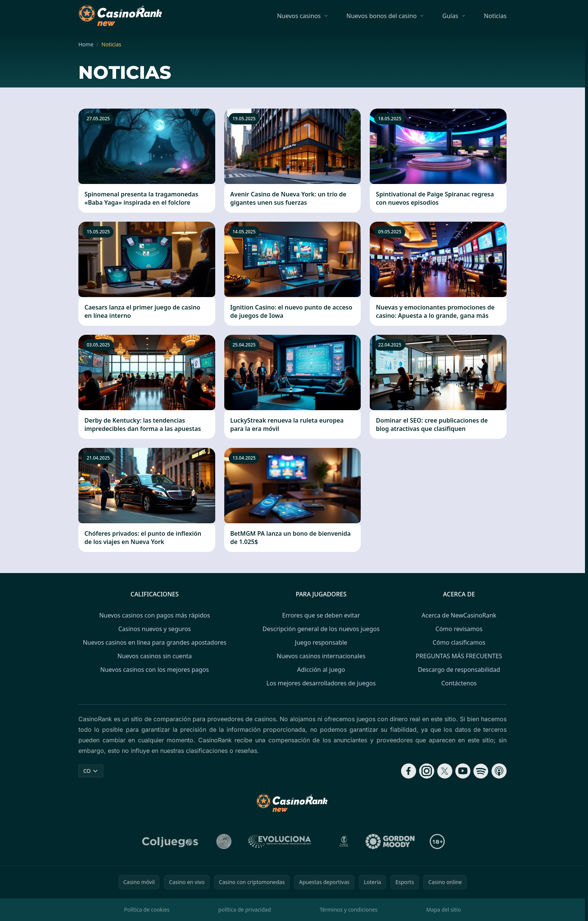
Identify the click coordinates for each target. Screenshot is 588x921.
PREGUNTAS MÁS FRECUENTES (459, 656)
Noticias (495, 16)
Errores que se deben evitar (321, 615)
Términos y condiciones (349, 910)
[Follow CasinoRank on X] (445, 771)
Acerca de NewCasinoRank (459, 615)
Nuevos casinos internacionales (321, 656)
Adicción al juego (321, 670)
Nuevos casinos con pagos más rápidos (155, 615)
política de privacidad (245, 910)
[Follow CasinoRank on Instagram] (427, 771)
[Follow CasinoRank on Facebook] (409, 771)
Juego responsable (321, 642)
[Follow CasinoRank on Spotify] (481, 771)
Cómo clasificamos (459, 642)
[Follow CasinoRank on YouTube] (463, 771)
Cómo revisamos (459, 629)
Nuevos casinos (299, 16)
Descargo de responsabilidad (459, 670)
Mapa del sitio (444, 910)
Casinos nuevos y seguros (155, 629)
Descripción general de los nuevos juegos (321, 629)
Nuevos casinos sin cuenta (154, 656)
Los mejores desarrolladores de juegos (321, 683)
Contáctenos (459, 683)
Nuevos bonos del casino (381, 16)
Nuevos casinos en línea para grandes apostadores (155, 642)
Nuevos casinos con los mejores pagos (155, 670)
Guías (450, 16)
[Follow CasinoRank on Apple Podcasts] (499, 771)
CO (91, 771)
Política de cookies (147, 910)
